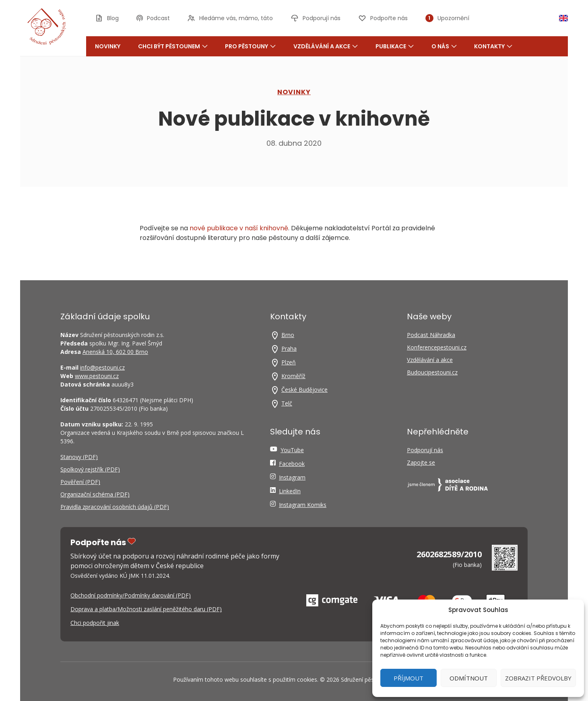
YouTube (292, 450)
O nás (444, 46)
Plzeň (289, 362)
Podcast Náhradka (431, 335)
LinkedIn (290, 491)
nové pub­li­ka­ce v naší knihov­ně (239, 228)
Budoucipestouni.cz (432, 372)
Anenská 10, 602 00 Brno (115, 352)
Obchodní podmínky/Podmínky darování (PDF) (131, 595)
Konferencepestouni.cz (437, 347)
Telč (287, 403)
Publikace (395, 46)
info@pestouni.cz (102, 367)
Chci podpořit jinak (95, 623)
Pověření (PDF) (80, 482)
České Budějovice (304, 390)
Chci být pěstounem (173, 46)
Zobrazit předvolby (538, 678)
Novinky (108, 46)
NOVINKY (294, 92)
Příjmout (409, 678)
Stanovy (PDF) (79, 457)
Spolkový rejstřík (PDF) (90, 469)
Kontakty (493, 46)
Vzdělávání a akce (326, 46)
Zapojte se (421, 462)
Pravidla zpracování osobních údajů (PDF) (115, 507)
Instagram (292, 477)
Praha (289, 348)
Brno (288, 335)
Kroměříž (293, 376)
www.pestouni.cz (97, 376)
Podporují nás (425, 450)
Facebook (292, 464)
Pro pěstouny (250, 46)
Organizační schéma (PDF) (95, 494)
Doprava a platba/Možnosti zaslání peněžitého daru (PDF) (146, 609)
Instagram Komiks (303, 505)
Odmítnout (469, 678)
